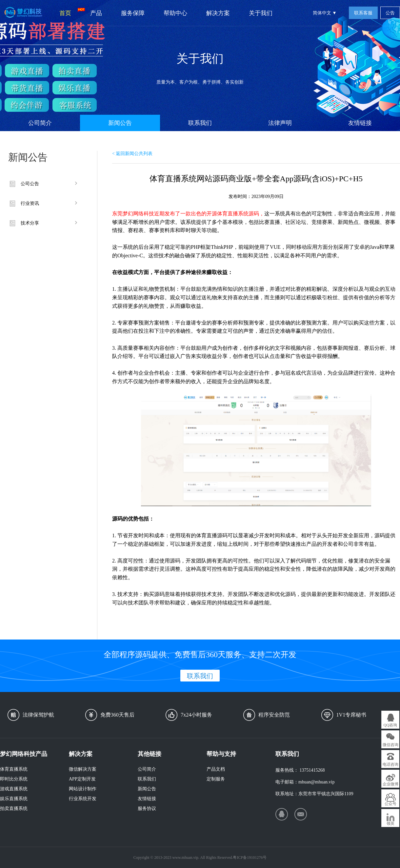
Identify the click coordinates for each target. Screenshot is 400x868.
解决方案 (218, 13)
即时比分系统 (14, 779)
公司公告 (30, 184)
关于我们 (261, 13)
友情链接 (360, 123)
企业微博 (390, 784)
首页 (70, 12)
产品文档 (216, 769)
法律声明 (280, 123)
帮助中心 (175, 13)
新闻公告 (120, 123)
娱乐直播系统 (14, 799)
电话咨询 (390, 764)
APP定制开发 (82, 779)
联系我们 (200, 123)
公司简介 (40, 123)
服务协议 (147, 809)
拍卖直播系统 (14, 809)
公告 (390, 13)
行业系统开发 (83, 799)
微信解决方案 (83, 769)
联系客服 (363, 13)
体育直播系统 (14, 769)
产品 (96, 13)
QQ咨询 (390, 725)
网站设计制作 (83, 789)
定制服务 (216, 779)
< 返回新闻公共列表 (132, 154)
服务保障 (133, 13)
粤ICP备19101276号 (250, 858)
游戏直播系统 (14, 789)
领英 (390, 823)
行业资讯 (30, 203)
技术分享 (30, 223)
